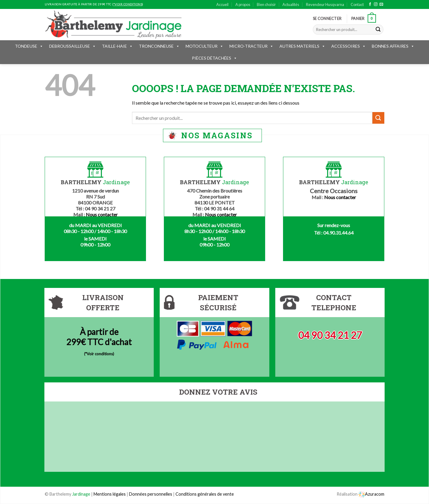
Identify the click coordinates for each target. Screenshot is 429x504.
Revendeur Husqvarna (325, 4)
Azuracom (371, 494)
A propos (243, 4)
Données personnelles (151, 494)
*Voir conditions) (100, 354)
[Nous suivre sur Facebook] (370, 4)
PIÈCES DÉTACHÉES (214, 58)
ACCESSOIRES (349, 46)
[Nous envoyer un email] (381, 4)
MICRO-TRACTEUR (251, 46)
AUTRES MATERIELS (302, 46)
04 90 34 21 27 (330, 335)
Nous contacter (102, 214)
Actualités (291, 4)
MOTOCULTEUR (205, 46)
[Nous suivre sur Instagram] (376, 4)
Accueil (222, 4)
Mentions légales (110, 494)
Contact (357, 4)
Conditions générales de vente (205, 494)
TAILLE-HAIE (117, 46)
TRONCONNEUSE (159, 46)
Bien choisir (266, 4)
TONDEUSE (29, 46)
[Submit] (378, 30)
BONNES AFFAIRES (393, 46)
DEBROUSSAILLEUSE (73, 46)
